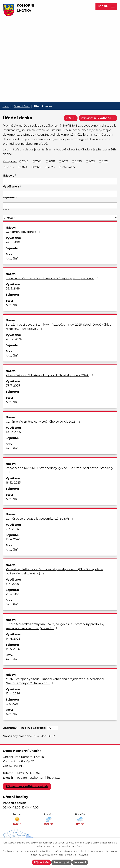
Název (9, 176)
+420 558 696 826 (29, 773)
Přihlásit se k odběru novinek (27, 786)
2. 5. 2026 (12, 704)
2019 (65, 161)
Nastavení (80, 862)
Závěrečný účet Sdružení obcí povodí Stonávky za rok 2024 (50, 375)
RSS (71, 118)
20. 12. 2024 (14, 339)
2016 (25, 161)
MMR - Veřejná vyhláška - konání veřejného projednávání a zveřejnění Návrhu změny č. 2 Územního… (55, 681)
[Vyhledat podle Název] (60, 181)
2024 (24, 167)
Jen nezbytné (61, 862)
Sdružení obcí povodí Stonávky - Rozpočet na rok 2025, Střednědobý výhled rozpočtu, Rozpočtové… (59, 327)
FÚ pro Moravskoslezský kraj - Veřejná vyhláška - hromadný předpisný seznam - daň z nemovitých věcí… (55, 626)
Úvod (6, 106)
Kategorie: (10, 161)
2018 (52, 161)
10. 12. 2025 (13, 432)
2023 (10, 167)
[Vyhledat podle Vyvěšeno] (60, 194)
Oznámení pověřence (24, 232)
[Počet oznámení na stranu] (52, 728)
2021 (92, 161)
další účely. (77, 846)
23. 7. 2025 (13, 386)
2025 (38, 167)
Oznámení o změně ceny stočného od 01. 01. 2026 (43, 422)
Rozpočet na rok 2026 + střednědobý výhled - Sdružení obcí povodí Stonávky (59, 470)
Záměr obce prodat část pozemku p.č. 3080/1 (40, 519)
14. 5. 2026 (13, 649)
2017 (38, 161)
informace (69, 167)
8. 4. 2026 (12, 584)
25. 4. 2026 (13, 594)
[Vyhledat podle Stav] (60, 218)
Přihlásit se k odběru (98, 118)
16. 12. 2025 (13, 483)
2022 (105, 161)
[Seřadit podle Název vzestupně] (16, 174)
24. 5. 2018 (13, 242)
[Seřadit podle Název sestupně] (16, 175)
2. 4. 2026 (12, 529)
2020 (78, 161)
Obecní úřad (22, 106)
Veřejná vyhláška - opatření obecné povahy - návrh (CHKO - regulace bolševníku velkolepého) (54, 571)
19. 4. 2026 (13, 539)
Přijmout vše (41, 862)
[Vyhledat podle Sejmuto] (60, 206)
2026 (51, 167)
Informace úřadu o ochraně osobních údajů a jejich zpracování (53, 278)
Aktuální (12, 259)
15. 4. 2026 (13, 693)
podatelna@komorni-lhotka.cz (38, 778)
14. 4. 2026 (13, 639)
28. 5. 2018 (13, 289)
